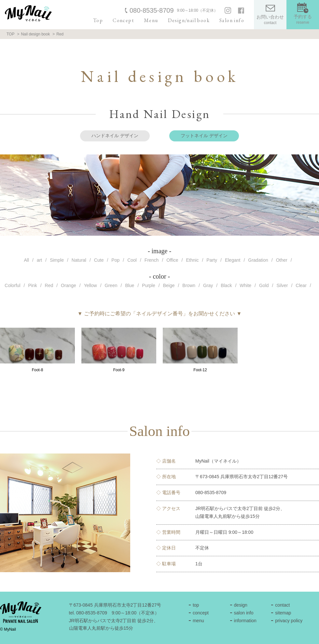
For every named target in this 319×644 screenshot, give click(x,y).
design (241, 605)
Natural (79, 260)
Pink (32, 285)
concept (201, 613)
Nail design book (35, 34)
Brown (189, 285)
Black (226, 285)
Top (98, 20)
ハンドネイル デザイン (115, 136)
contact (282, 605)
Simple (57, 260)
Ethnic (193, 260)
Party (212, 260)
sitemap (283, 613)
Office (172, 260)
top (196, 605)
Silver (282, 285)
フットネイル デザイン (204, 136)
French (152, 260)
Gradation (258, 260)
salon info (244, 613)
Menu (151, 20)
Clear (301, 285)
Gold (264, 285)
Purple (148, 285)
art (39, 260)
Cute (99, 260)
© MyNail (8, 629)
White (245, 285)
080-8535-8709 (152, 10)
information (245, 621)
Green (111, 285)
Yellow (90, 285)
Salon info (232, 20)
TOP (10, 34)
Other (282, 260)
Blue (130, 285)
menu (198, 621)
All (26, 260)
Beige (169, 285)
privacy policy (289, 621)
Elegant (233, 260)
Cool (132, 260)
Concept (123, 20)
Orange (69, 285)
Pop (115, 260)
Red (49, 285)
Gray (208, 285)
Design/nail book (189, 20)
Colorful (12, 285)
